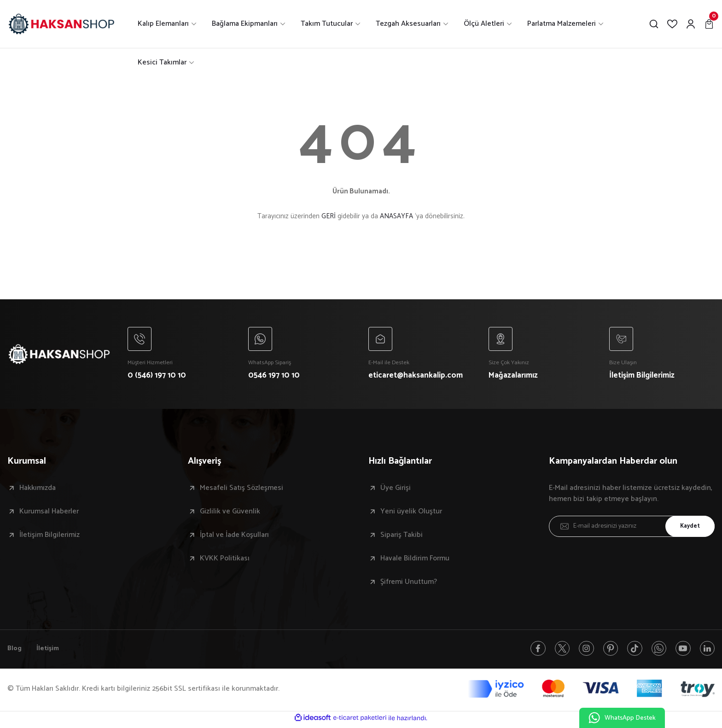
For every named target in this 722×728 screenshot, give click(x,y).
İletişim (50, 651)
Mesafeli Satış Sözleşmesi (242, 490)
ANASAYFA (396, 216)
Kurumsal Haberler (49, 513)
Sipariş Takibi (402, 537)
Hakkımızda (38, 490)
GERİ (329, 216)
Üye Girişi (396, 490)
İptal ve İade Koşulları (234, 537)
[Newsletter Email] (632, 528)
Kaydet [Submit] (687, 528)
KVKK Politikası (225, 560)
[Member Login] (691, 24)
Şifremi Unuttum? (409, 584)
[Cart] (709, 24)
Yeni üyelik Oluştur (411, 513)
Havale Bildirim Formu (415, 560)
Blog (15, 651)
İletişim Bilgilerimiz (49, 537)
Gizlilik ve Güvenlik (230, 513)
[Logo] (61, 24)
